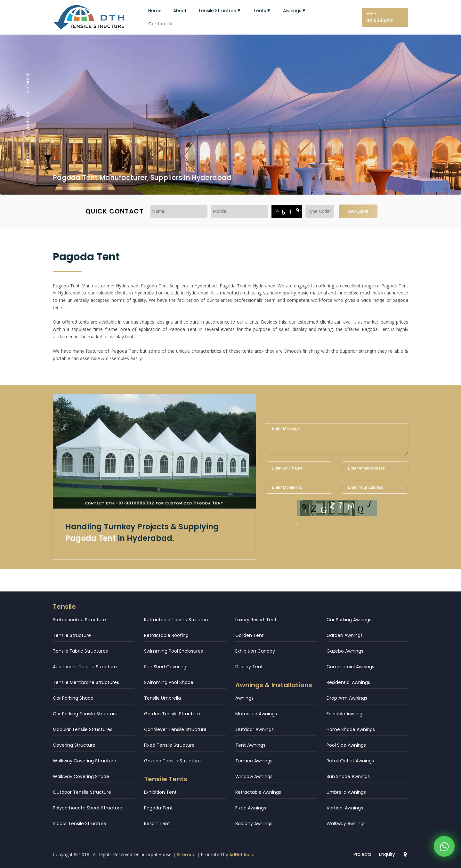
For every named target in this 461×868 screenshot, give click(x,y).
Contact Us (161, 24)
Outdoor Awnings (255, 729)
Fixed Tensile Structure (169, 745)
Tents (262, 11)
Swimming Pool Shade (169, 682)
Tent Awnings (250, 745)
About (180, 11)
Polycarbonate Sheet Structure (88, 808)
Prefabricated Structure (79, 620)
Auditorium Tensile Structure (85, 667)
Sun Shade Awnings (348, 776)
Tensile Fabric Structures (80, 651)
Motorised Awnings (256, 714)
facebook (28, 161)
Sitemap (186, 855)
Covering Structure (74, 745)
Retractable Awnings (258, 792)
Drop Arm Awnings (347, 698)
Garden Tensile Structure (172, 714)
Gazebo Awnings (345, 651)
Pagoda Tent (158, 808)
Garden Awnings (345, 635)
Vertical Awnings (345, 808)
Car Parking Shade (73, 698)
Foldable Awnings (346, 714)
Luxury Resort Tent (256, 620)
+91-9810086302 (380, 17)
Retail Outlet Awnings (350, 761)
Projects (362, 854)
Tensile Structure (220, 11)
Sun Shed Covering (165, 667)
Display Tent (249, 667)
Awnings (295, 11)
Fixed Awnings (251, 808)
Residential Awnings (348, 682)
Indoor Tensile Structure (80, 824)
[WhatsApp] (444, 848)
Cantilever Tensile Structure (175, 729)
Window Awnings (254, 776)
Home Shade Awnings (351, 729)
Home (155, 11)
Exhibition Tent (160, 792)
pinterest (28, 84)
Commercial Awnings (350, 667)
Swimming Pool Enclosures (174, 651)
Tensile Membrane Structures (86, 682)
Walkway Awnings (346, 824)
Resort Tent (157, 824)
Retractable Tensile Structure (177, 620)
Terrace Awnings (254, 761)
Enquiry (387, 854)
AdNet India (242, 855)
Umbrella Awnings (346, 792)
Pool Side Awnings (346, 745)
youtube (28, 123)
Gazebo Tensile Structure (172, 761)
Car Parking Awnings (349, 620)
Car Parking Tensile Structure (85, 714)
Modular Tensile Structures (83, 729)
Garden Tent (250, 635)
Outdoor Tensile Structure (82, 792)
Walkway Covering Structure (85, 761)
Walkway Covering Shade (81, 776)
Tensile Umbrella (162, 698)
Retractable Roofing (166, 635)
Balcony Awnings (254, 824)
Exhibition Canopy (255, 651)
